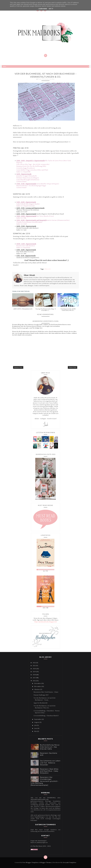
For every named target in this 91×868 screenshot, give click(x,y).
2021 (34, 666)
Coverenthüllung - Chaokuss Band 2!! (46, 716)
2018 (34, 675)
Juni (36, 728)
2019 (34, 672)
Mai (36, 731)
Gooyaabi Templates (70, 863)
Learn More (43, 9)
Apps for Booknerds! (41, 703)
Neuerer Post (18, 367)
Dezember (38, 683)
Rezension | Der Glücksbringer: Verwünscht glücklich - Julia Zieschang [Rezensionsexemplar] (45, 781)
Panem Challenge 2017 (41, 695)
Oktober (37, 690)
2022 (34, 663)
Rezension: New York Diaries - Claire (46, 692)
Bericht (48, 269)
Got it (51, 9)
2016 (34, 681)
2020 (35, 669)
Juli (36, 725)
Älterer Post (73, 367)
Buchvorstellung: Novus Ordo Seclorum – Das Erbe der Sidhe (50, 747)
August (37, 722)
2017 (34, 678)
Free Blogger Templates (31, 863)
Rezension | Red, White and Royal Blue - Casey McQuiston (49, 771)
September (38, 719)
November (38, 687)
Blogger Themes (46, 863)
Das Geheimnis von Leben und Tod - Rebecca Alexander (50, 763)
